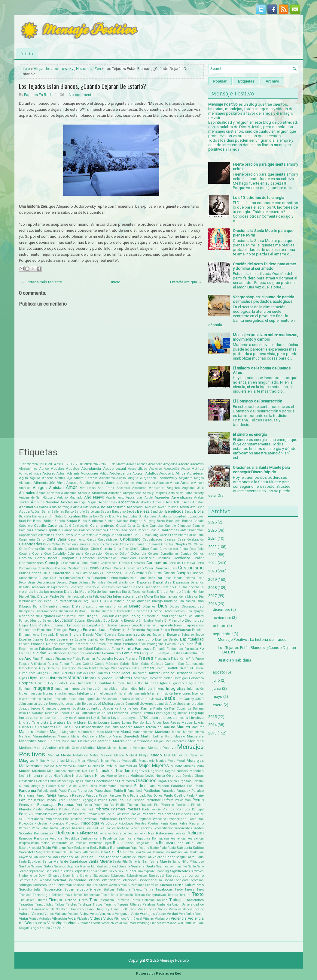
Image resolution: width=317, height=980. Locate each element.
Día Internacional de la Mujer (130, 596)
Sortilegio (25, 885)
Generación (68, 668)
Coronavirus (157, 563)
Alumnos (112, 483)
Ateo (76, 507)
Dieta (76, 606)
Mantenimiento (193, 732)
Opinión (88, 781)
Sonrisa (157, 880)
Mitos (105, 761)
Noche (111, 776)
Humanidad (85, 683)
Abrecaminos (28, 469)
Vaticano (61, 914)
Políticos (183, 809)
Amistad (56, 488)
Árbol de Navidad (45, 502)
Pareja (51, 795)
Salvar (147, 852)
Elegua (24, 625)
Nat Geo (88, 771)
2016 (61, 464)
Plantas (51, 809)
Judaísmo (185, 704)
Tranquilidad (44, 905)
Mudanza (80, 766)
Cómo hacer (46, 558)
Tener (105, 895)
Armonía (158, 502)
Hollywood (104, 678)
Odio (52, 781)
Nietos (77, 776)
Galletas (157, 664)
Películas (116, 800)
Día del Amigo (169, 592)
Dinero (135, 606)
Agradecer (195, 473)
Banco (69, 512)
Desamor (38, 587)
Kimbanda (161, 709)
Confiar (199, 558)
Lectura (148, 713)
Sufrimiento (194, 885)
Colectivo (111, 554)
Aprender (162, 497)
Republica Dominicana (119, 838)
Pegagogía (89, 800)
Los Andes (154, 723)
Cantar (183, 530)
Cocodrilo (59, 554)
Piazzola (146, 805)
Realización (108, 828)
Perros (198, 800)
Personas (66, 805)
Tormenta (123, 900)
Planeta (25, 809)
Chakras (127, 544)
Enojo (165, 630)
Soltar (105, 880)
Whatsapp (169, 923)
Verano (161, 914)
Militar (40, 761)
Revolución (95, 843)
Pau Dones (155, 796)
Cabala (199, 521)
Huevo (70, 683)
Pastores (116, 796)
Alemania (26, 483)
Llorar (82, 722)
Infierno (159, 689)
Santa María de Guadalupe (65, 861)
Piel (157, 805)
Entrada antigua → (186, 282)
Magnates (69, 732)
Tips (93, 900)
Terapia (173, 895)
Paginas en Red (169, 974)
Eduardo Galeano (42, 621)
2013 (212, 733)
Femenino (76, 653)
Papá (63, 791)
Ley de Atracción (76, 718)
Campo (101, 530)
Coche (37, 553)
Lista (44, 722)
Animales (27, 493)
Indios (133, 689)
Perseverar (27, 805)
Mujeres (160, 766)
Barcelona (93, 512)
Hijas (23, 678)
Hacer (125, 673)
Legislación (179, 713)
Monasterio (147, 761)
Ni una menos (41, 776)
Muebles (94, 766)
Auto (101, 507)
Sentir (192, 866)
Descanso (123, 587)
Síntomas (55, 876)
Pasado (78, 795)
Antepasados (132, 493)
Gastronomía (195, 664)
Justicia (79, 708)
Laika (75, 713)
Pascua (92, 795)
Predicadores (43, 814)
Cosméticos (46, 568)
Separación (37, 871)
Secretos (60, 866)
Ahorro (47, 478)
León (48, 718)
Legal (166, 713)
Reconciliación (163, 828)
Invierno (35, 699)
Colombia (139, 553)
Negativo (139, 771)
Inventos (198, 694)
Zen (98, 69)
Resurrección (78, 843)
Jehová (156, 699)
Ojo (71, 781)
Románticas (120, 848)
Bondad (180, 516)
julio (216, 680)
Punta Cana (169, 823)
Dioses (175, 606)
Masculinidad (49, 741)
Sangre (181, 857)
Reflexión (66, 833)
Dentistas (99, 582)
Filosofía (190, 653)
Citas (145, 549)
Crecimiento (134, 568)
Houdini (41, 683)
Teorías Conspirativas (150, 895)
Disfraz (80, 611)
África (180, 473)
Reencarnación (44, 833)
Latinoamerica (91, 713)
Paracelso (168, 791)
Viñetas (148, 919)
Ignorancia (180, 683)
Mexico (106, 755)
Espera (50, 639)
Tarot (200, 890)
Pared (40, 796)
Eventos (170, 644)
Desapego (76, 587)
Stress (122, 885)
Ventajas (147, 914)
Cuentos (139, 573)
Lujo (57, 727)
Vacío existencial (181, 909)
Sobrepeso (118, 876)
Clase (154, 549)
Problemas (53, 819)
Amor (71, 487)
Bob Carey (101, 516)
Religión (196, 833)
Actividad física (30, 473)
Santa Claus (195, 857)
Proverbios (57, 823)
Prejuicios (60, 814)
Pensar (138, 800)
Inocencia (50, 694)
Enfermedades (96, 630)
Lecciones (120, 713)
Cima (117, 549)
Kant (118, 709)
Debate (178, 578)
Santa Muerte (100, 861)
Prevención (184, 814)
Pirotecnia (182, 805)
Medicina (196, 741)
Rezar (118, 843)
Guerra (54, 673)
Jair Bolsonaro (107, 699)
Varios (49, 914)
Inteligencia (86, 693)
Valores (38, 914)
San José (80, 857)
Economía (152, 616)
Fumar (64, 664)
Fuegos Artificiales (32, 664)
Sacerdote (27, 852)
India (123, 689)
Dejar (73, 582)
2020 (88, 464)
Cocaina (25, 554)
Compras (87, 558)
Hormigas (181, 678)
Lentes (39, 718)
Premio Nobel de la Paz (104, 814)
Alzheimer (128, 483)
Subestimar (136, 885)
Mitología (93, 761)
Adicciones (90, 473)
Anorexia (84, 493)
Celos (47, 544)
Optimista (127, 781)
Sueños (166, 885)
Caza (181, 540)
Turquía (123, 905)
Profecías (90, 819)
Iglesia (165, 683)
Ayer (201, 507)
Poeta (146, 809)
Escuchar (159, 635)
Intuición (167, 694)
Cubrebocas (112, 573)
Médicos (26, 748)
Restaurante (59, 843)
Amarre (186, 483)
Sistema (86, 876)
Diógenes (149, 606)
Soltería (115, 880)
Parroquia (64, 796)
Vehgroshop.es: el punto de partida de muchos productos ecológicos (264, 299)
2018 (79, 464)
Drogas (91, 616)
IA (147, 683)
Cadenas (55, 525)
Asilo (53, 507)
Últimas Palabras (143, 905)
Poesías (133, 809)
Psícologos (126, 823)
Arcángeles (108, 502)
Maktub (83, 732)
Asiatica (42, 507)
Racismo (197, 823)
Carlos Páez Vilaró (173, 535)
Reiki (143, 833)
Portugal (198, 809)
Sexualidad (127, 871)
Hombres (122, 678)
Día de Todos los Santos (139, 592)
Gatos (33, 668)
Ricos (129, 843)
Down (81, 616)
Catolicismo (130, 539)
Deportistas (162, 582)
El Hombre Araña (151, 621)
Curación (99, 578)
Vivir (97, 923)
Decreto (62, 582)
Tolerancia (107, 900)
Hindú (43, 678)
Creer (149, 568)
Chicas (199, 544)
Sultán (38, 890)
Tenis (114, 895)
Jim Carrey (185, 699)
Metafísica (80, 755)
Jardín (146, 699)
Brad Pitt (25, 521)
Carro (41, 540)
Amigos (40, 488)
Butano (187, 521)
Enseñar (198, 630)
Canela (154, 530)
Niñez (88, 775)
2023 (105, 464)
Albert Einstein (85, 478)
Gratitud (186, 668)
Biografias (73, 516)
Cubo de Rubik (91, 573)
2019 (212, 579)
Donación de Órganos (37, 616)
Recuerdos (183, 828)
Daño (151, 578)
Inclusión (94, 689)
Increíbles (110, 689)
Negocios (156, 771)
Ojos (78, 781)
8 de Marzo (117, 464)
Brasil (38, 521)
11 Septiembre (29, 464)
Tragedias (26, 905)
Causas (170, 540)
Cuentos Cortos (162, 573)
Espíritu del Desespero (104, 639)
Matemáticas (87, 741)
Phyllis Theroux (127, 805)
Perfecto (168, 800)
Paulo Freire (195, 796)
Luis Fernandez (41, 727)
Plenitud (87, 809)
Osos (93, 786)
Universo (76, 909)
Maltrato (112, 732)
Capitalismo (63, 535)
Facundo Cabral (81, 649)
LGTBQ (143, 718)
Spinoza (79, 885)
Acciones (156, 469)
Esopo (200, 635)
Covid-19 (96, 568)
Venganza (122, 914)
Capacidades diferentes (36, 535)
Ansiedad (99, 493)
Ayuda (24, 511)
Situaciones (101, 876)
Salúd (125, 852)
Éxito (200, 644)
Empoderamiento (143, 625)
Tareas (189, 890)
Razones (78, 828)
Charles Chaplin (174, 544)
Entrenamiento (29, 635)
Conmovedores (31, 563)
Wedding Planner (149, 923)
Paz (22, 800)
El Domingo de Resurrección (258, 401)
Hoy (51, 683)
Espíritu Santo (167, 639)
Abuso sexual (115, 469)
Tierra (83, 900)
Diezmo (88, 606)
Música (25, 771)
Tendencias (92, 895)
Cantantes (169, 530)
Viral (51, 923)
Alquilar (85, 483)
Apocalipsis (134, 498)
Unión (176, 905)
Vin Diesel (135, 919)
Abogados (170, 464)
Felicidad (38, 653)
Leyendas (119, 718)
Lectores (135, 713)
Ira (44, 699)
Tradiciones (194, 900)
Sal (65, 852)
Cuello (127, 573)
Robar (200, 843)
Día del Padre (48, 596)
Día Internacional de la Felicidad (83, 597)
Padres (140, 786)
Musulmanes (56, 771)
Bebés (131, 511)
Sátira (49, 866)
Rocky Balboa (100, 848)
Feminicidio (111, 653)
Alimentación (44, 483)
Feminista (130, 653)
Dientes (65, 606)
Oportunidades (106, 781)
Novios (150, 776)
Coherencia (75, 554)
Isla (64, 699)
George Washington (114, 668)
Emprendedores (169, 625)
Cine (125, 549)
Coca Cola (197, 549)
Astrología (65, 507)
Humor (119, 683)
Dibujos (25, 606)
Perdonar (153, 800)
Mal (93, 732)
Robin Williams (54, 848)
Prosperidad (177, 819)
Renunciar (57, 838)
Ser (48, 871)
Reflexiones (87, 833)
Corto (200, 563)
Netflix (23, 776)
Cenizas (84, 544)
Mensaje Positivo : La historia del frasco (252, 639)
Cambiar (157, 526)
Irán (50, 699)
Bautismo (119, 512)
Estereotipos (85, 644)
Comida (25, 558)
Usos (132, 909)
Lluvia (92, 723)
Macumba (112, 727)
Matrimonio (143, 741)
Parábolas (152, 791)
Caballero (26, 526)
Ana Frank (106, 488)
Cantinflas (196, 530)
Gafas (145, 664)
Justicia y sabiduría (235, 660)
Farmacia (191, 649)
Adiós (104, 473)
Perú (79, 805)
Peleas (103, 800)
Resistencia (196, 838)
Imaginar (62, 689)
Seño (201, 866)
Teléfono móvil (62, 895)
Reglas (133, 833)
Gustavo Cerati (85, 673)
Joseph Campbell (126, 704)
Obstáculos (27, 781)
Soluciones (129, 880)
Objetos (188, 776)
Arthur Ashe (182, 502)
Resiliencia (178, 838)
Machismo (95, 727)
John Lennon (28, 704)
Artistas (198, 502)
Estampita (66, 644)
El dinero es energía (250, 434)
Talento (137, 890)
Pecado (51, 800)
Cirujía (135, 549)
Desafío (24, 587)
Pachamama (108, 786)
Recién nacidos (141, 828)
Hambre (154, 673)
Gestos (134, 668)
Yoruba (45, 928)
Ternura (185, 895)
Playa (76, 809)
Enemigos (61, 630)
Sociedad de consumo (184, 876)
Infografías (176, 688)
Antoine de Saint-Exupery (186, 493)
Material (105, 741)
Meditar (89, 748)
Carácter (88, 535)
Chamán (140, 544)
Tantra (149, 890)
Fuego (200, 659)
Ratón (54, 828)
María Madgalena (84, 736)
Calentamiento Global (108, 526)
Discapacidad (193, 606)
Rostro (154, 848)
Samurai (158, 852)
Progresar (145, 819)
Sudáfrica (152, 885)
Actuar (61, 473)
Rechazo (123, 828)
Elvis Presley (40, 625)
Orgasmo (185, 781)
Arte (169, 502)
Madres (183, 727)
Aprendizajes (182, 497)
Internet (153, 693)
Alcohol (121, 478)
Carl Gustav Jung (146, 535)
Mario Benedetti (126, 736)
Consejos (53, 563)
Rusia (172, 848)
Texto (198, 894)
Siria (75, 876)
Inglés (23, 694)
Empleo (124, 625)
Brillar (48, 521)
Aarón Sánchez (137, 464)
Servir (93, 871)
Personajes (47, 805)
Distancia (109, 611)
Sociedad (156, 876)
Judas (199, 704)
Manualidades (44, 736)
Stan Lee (92, 885)
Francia (132, 659)
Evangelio (155, 644)
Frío (191, 659)
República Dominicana (153, 838)
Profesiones (108, 819)
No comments (81, 95)
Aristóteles (144, 502)
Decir (200, 578)
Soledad (59, 880)
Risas (179, 843)
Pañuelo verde (47, 791)
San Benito (190, 852)
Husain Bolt (134, 683)
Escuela (173, 635)
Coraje (124, 563)
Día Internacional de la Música (176, 597)
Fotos (119, 658)
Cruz (46, 573)
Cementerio (70, 544)
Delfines (84, 582)
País (152, 786)
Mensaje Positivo (162, 748)
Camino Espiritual (47, 530)
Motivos (49, 766)
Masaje (180, 736)
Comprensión (107, 558)
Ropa (134, 848)
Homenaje (139, 678)
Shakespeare (146, 871)
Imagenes (43, 688)
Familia (128, 648)
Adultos (152, 473)
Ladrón (65, 713)
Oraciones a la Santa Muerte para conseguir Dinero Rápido (261, 470)
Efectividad (95, 621)
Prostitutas (196, 819)
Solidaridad (77, 880)
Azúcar (36, 512)
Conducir (164, 558)
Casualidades (108, 540)
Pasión (104, 796)
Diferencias (104, 606)
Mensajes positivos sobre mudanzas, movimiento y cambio (265, 337)
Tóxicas (162, 900)
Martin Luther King (157, 736)
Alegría (133, 478)
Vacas (163, 909)
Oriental (198, 781)
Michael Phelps (137, 755)
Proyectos (72, 823)
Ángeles (173, 488)
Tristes (72, 904)
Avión (184, 507)
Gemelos (53, 668)
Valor (200, 909)
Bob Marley (118, 516)
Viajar (24, 918)
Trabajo (176, 900)
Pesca (88, 805)
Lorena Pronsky (133, 723)
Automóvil (135, 507)
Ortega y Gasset (43, 786)
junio (217, 688)
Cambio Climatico (178, 526)
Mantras (25, 736)
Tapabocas (164, 889)
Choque (58, 549)
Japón (135, 699)
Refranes (106, 833)
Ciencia (106, 549)
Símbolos (197, 871)
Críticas (35, 573)
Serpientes (81, 871)
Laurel (106, 713)
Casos (92, 540)
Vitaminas (85, 923)
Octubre (42, 781)
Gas (181, 664)
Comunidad (128, 558)
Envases (62, 635)
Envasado (47, 635)
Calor (131, 526)
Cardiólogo (102, 535)
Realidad (92, 828)
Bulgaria (136, 521)
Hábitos (102, 673)
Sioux (67, 876)
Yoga (35, 928)
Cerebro (98, 544)
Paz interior (35, 800)
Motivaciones (31, 766)
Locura (104, 722)
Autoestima (116, 507)
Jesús (169, 698)
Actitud (198, 469)
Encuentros (45, 630)
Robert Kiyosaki (30, 848)
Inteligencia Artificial (111, 694)
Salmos (75, 852)
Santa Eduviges (30, 862)
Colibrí (124, 554)
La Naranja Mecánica (43, 713)
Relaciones (165, 833)
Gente (94, 668)
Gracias (147, 668)
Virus (72, 923)
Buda (82, 521)
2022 (97, 464)
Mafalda (43, 732)
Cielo (95, 549)
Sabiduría (184, 848)
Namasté (74, 771)
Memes (112, 748)
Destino (168, 587)
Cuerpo (183, 573)
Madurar (198, 727)
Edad (164, 616)
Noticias (137, 776)
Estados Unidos (44, 644)
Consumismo (90, 563)
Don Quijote (195, 611)
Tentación (126, 895)
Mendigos (139, 748)
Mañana (64, 736)
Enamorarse (27, 630)
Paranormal (27, 796)
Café (68, 526)
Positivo (26, 814)
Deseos (137, 587)
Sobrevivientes (137, 876)
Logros (116, 723)
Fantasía (159, 649)
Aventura (164, 507)
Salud (114, 852)
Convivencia (109, 563)
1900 (43, 464)
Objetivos (174, 776)
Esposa (24, 644)
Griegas (42, 673)
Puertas (153, 823)
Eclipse (123, 616)
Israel (72, 699)
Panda (199, 786)
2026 (212, 522)
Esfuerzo (188, 635)
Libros (169, 718)
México (119, 755)
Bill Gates (56, 516)
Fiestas (176, 653)
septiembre (223, 634)
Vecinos (74, 914)
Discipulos (26, 611)
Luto (75, 727)
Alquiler (98, 483)
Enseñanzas (181, 630)
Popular (220, 81)
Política (169, 809)
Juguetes (64, 709)
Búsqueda (173, 521)
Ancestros (139, 488)
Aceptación (171, 469)
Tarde (179, 890)
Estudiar (114, 644)
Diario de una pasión (180, 601)
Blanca (87, 516)
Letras (57, 718)
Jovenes (147, 704)
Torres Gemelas (143, 900)
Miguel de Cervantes (188, 755)
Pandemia (27, 790)
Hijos (33, 678)
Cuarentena (61, 573)
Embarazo (58, 625)
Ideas (154, 683)
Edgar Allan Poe (181, 616)
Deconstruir (27, 582)
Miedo (156, 755)
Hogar (89, 678)
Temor (78, 895)
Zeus (61, 928)
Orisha (24, 786)
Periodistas (183, 800)
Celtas (56, 544)
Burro (161, 521)
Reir (151, 833)
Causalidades (153, 540)
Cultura (56, 578)
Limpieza (197, 718)
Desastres (108, 587)
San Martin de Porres (131, 857)
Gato (23, 668)
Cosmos (61, 568)
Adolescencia (120, 473)
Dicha (37, 606)
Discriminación (46, 611)
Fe (202, 648)
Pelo (128, 800)
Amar (174, 483)
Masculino (69, 741)
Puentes (141, 823)
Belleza (143, 511)
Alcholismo (107, 478)
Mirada (71, 761)
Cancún (143, 530)
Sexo (113, 871)
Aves (175, 507)
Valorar (25, 914)
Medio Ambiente (47, 748)
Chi (190, 544)
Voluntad (130, 923)
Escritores (142, 634)
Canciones (128, 530)
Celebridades (30, 544)
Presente (148, 814)
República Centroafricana (83, 838)
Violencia (179, 918)
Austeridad (88, 507)
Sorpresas (197, 880)
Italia (80, 699)
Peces (61, 800)
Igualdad (197, 683)
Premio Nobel (77, 814)
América (25, 488)
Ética (142, 644)
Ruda (163, 848)
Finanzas (48, 659)
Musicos (39, 771)
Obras (199, 776)
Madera (126, 727)
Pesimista (101, 805)
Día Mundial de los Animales (129, 601)
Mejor (102, 748)
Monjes (161, 761)
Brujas (72, 521)
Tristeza (85, 904)
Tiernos (70, 900)
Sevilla (103, 871)
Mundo (176, 766)
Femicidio (93, 653)
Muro (200, 766)
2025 (212, 530)
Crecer (118, 568)
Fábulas (45, 649)
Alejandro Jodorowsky (53, 69)
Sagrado (43, 852)
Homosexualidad (161, 678)
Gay (42, 668)
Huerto (60, 683)
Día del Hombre (193, 592)
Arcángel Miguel (86, 502)
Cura (86, 578)
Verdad (172, 914)
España (25, 639)
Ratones (65, 828)
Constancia (71, 563)
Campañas (70, 530)
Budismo (96, 521)
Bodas (133, 516)
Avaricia (151, 507)
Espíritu (80, 639)
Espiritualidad (192, 639)
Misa (81, 761)
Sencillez (162, 866)
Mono (171, 761)
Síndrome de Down (33, 876)
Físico (77, 659)
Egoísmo (117, 621)
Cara (77, 535)
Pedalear (73, 800)
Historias (84, 69)
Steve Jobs (108, 885)
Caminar (25, 530)
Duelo (113, 616)
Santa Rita (120, 862)
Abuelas (57, 469)
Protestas (41, 823)
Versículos (187, 914)
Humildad (103, 683)
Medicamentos (176, 741)
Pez (112, 805)
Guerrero (67, 673)
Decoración (46, 582)
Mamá (126, 732)
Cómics (198, 554)
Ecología (137, 616)
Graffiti (160, 668)
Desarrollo (92, 587)
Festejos (164, 653)
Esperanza (65, 639)
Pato (126, 796)
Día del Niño (28, 597)
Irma (57, 699)
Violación (162, 918)
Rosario (144, 848)
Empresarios (194, 625)
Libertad (156, 718)
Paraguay (183, 791)
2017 (71, 464)
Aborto (184, 464)
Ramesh (25, 828)
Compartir (69, 558)
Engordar (153, 630)
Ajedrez (60, 478)
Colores (153, 554)
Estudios (130, 644)
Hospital (26, 683)
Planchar (197, 805)
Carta (51, 539)
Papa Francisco (81, 791)
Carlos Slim (195, 535)
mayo (218, 697)
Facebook (61, 649)
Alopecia (72, 483)
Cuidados (197, 573)
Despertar (152, 587)
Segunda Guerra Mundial (85, 866)
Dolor (168, 611)
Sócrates (25, 880)
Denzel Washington (121, 582)
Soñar (168, 880)
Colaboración (94, 554)
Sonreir (144, 880)
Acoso (185, 469)
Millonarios (56, 761)
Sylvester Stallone (102, 890)
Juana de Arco (165, 704)
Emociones (76, 625)
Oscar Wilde (67, 786)
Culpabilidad (28, 578)
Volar (119, 923)
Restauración (40, 843)
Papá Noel (135, 791)
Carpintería (27, 540)
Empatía (94, 625)
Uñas (90, 909)
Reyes (108, 843)
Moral (181, 761)
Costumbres (77, 568)
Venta (135, 914)
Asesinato (27, 507)
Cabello (40, 526)
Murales (189, 766)
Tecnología (42, 895)
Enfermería (136, 630)
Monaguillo (130, 761)
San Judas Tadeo (101, 857)
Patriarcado (138, 796)
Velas (94, 914)
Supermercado (76, 889)
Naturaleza (105, 771)
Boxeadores (196, 516)
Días (200, 601)
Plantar (38, 809)
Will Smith (185, 923)
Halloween (139, 673)
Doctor (157, 611)
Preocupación (131, 814)
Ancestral (123, 488)
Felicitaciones (57, 653)
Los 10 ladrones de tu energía (259, 198)
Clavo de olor (169, 549)
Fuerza (53, 664)
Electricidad (194, 620)
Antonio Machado (70, 498)
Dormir (71, 616)
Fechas (24, 653)
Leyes (132, 718)
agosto (219, 672)
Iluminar (25, 689)
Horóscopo (196, 678)
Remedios (26, 838)
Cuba (75, 573)
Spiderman (64, 885)
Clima (184, 549)
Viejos (108, 918)
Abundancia (91, 469)
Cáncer (113, 530)
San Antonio (173, 852)
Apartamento (115, 498)
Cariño (128, 535)
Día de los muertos (106, 592)
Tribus (60, 905)
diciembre (221, 609)
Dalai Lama (138, 578)
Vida (72, 918)
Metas (94, 755)
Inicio (27, 54)
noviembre (222, 618)
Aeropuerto (167, 473)
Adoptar (138, 473)
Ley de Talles (101, 718)
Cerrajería (112, 544)
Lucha (24, 727)
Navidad (123, 771)
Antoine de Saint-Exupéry (37, 498)
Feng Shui (148, 653)
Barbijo (80, 512)
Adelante (73, 473)
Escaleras (125, 635)
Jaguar (90, 699)
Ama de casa (146, 483)
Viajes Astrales (40, 919)
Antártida (115, 493)
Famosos (143, 648)
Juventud (94, 708)
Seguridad (111, 866)
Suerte (178, 885)
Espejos (38, 639)
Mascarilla (195, 736)
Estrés (101, 644)
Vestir (200, 914)
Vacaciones (147, 909)
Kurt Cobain (178, 709)
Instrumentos (67, 694)
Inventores (182, 693)
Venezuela (107, 914)
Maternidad (122, 741)
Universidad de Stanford (50, 909)
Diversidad (125, 611)
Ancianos (157, 488)
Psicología (90, 823)
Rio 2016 (151, 843)
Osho (83, 786)
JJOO (200, 699)
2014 (52, 464)
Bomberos (165, 516)
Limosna (182, 718)
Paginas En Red (37, 95)
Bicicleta (25, 516)
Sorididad (181, 880)
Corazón (138, 563)
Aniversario (55, 493)
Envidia (75, 635)
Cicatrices (72, 549)
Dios (163, 606)
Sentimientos (179, 866)
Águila (35, 478)
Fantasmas (175, 649)
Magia (55, 732)
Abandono (155, 464)
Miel (167, 755)
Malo (100, 732)
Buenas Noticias (117, 521)
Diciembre (50, 606)
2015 (212, 717)
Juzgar (108, 709)
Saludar (136, 852)
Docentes (142, 611)
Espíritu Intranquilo (138, 639)
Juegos (24, 709)
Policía (156, 809)
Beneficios (174, 511)
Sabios (198, 848)
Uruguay (102, 909)
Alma (61, 483)
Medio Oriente (72, 748)
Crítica (24, 573)
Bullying (149, 521)
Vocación (108, 923)
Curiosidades (118, 578)
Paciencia (125, 786)
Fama (116, 649)
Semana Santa (143, 866)
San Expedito (62, 857)
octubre (219, 626)
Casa (62, 539)
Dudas (103, 616)
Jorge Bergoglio (51, 704)
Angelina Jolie (193, 488)
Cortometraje (28, 568)
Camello (198, 526)
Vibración (59, 918)
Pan (190, 786)
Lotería (199, 723)
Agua (23, 478)
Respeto (24, 843)
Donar (60, 616)
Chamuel (154, 544)
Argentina (126, 502)
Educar (80, 620)
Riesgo (139, 843)
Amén (199, 483)
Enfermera (118, 630)
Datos (168, 578)
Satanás (37, 866)
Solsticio (94, 880)
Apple (149, 498)
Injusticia (35, 694)
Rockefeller (82, 848)
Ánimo (41, 493)
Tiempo (56, 900)
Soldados (45, 880)
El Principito (174, 620)
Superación (53, 889)
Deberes (189, 578)
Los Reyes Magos (178, 722)
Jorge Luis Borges (79, 704)
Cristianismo (191, 568)
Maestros (27, 732)
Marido (105, 736)
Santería (135, 862)
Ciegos (85, 549)
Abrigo (44, 469)
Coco (47, 554)
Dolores (180, 611)
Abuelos (72, 469)
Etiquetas (246, 81)
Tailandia (123, 890)
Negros (170, 771)
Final (36, 659)
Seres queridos (62, 871)
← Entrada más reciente (41, 282)
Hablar (114, 673)
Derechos (197, 582)
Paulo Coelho (175, 795)
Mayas (159, 741)
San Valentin (155, 857)
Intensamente (137, 694)
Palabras (178, 786)
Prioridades (35, 819)
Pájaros (163, 786)
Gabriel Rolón (130, 664)
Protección (26, 823)
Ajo (70, 478)
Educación (64, 620)
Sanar (170, 857)
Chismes (45, 549)
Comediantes (170, 554)
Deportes (144, 582)
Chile (23, 549)
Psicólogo (109, 823)
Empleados (110, 625)
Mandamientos (143, 732)
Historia (55, 678)
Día (178, 587)
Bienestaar (40, 516)
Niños (100, 775)
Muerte (107, 766)
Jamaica (124, 699)
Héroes (199, 673)
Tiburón (42, 900)
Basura (106, 512)
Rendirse (41, 838)
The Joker (27, 900)
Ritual (190, 843)
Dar (159, 578)
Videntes (83, 919)
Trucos (98, 905)
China (33, 549)
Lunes (66, 727)
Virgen (61, 923)
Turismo (110, 905)
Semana (125, 866)
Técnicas (25, 895)
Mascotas (28, 741)
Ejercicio (131, 620)
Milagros (27, 760)
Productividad (73, 819)
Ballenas (58, 512)
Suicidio (25, 889)
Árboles (67, 502)
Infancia (146, 689)
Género (83, 668)
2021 (212, 563)
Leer (157, 713)
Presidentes (166, 814)
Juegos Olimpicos (43, 709)
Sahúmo (57, 852)
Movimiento (64, 766)
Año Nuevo (94, 497)
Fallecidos (102, 649)
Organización (167, 781)
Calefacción (81, 526)
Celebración (195, 540)
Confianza (182, 558)
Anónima (70, 493)
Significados (180, 871)
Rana (35, 828)
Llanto (71, 723)
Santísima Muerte (157, 861)
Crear (109, 568)
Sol (35, 880)
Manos (177, 732)
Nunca (160, 776)
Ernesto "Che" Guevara (100, 635)
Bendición (157, 512)
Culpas (44, 578)
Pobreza (102, 809)
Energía (75, 630)
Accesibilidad (138, 469)
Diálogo (157, 601)
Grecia (199, 668)
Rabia (183, 823)
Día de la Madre (77, 592)
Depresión (181, 582)
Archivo (272, 81)
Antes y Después (155, 493)
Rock (70, 848)
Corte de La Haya (182, 563)
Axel (193, 507)
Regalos (120, 833)
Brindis (60, 521)
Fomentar (89, 659)
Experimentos (28, 649)
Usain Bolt (119, 909)
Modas (115, 761)
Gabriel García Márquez (101, 664)
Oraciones (146, 781)
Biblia (199, 511)
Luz (82, 727)
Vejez (84, 914)
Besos (189, 512)
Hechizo (168, 673)
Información (195, 689)
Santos (25, 866)
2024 (212, 538)
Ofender (62, 781)
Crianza (161, 568)
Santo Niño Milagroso (188, 862)
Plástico (64, 809)
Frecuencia (162, 659)
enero (218, 705)
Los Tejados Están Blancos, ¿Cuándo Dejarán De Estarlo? (82, 86)
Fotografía (105, 659)
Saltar (104, 852)
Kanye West (131, 709)
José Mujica (103, 704)
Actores (49, 473)
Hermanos (184, 673)
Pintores (167, 805)
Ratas (45, 828)
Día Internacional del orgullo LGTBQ (79, 601)
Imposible (77, 689)
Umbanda (164, 905)
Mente (66, 755)
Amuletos (88, 488)
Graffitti (172, 668)
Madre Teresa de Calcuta (155, 727)
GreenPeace (27, 673)
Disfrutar (94, 611)
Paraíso (198, 791)
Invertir (24, 699)
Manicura (163, 732)
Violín (42, 923)
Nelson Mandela (190, 771)
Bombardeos (148, 516)
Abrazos (197, 464)
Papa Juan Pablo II (110, 791)
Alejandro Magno (191, 478)
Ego (107, 620)
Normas (123, 776)
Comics (186, 554)
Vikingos (120, 919)
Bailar (46, 512)
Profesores (128, 819)
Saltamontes (90, 852)
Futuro (76, 664)
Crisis (173, 568)
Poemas (118, 809)
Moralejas (195, 760)
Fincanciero (63, 659)
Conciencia (147, 558)
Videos (96, 918)
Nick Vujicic (62, 776)
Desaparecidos (57, 587)
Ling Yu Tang (29, 723)
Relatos (181, 833)
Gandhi (171, 664)
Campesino (87, 530)
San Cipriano (42, 857)
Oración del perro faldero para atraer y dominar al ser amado (264, 266)
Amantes (163, 483)
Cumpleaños (72, 578)
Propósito (159, 819)
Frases (146, 658)
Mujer (144, 766)
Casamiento (77, 540)
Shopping (162, 871)
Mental (53, 755)
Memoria (125, 748)
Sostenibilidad (44, 885)
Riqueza (166, 843)
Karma (146, 708)
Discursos (66, 611)
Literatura (58, 722)
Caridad (116, 535)
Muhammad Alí (126, 766)
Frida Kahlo (179, 659)
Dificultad (120, 606)
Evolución (186, 644)
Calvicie (142, 526)
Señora (24, 871)
